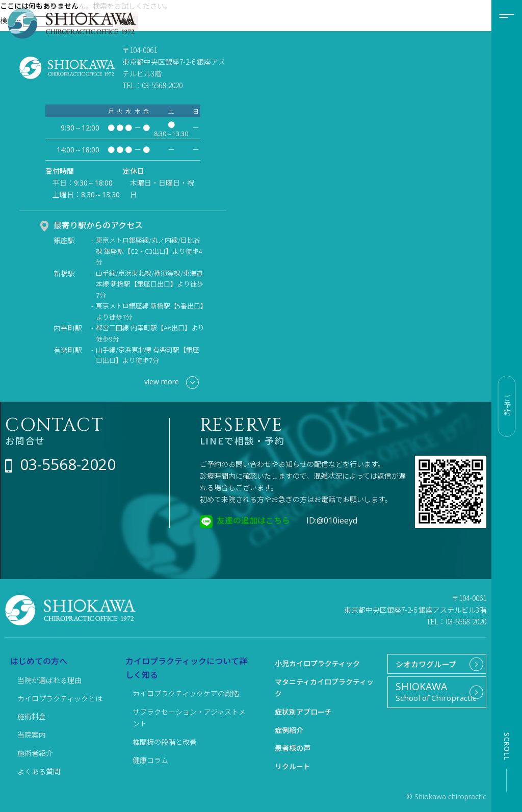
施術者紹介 (35, 753)
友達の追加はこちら (253, 520)
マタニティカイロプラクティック (324, 687)
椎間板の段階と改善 (165, 742)
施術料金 (32, 716)
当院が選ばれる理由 (49, 680)
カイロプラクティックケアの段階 (186, 693)
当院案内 (32, 735)
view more (172, 383)
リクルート (293, 766)
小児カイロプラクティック (317, 663)
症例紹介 (289, 730)
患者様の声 (293, 748)
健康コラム (150, 760)
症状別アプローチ (303, 712)
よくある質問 (39, 771)
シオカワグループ (423, 665)
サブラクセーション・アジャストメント (189, 717)
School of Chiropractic (433, 697)
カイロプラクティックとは (60, 698)
